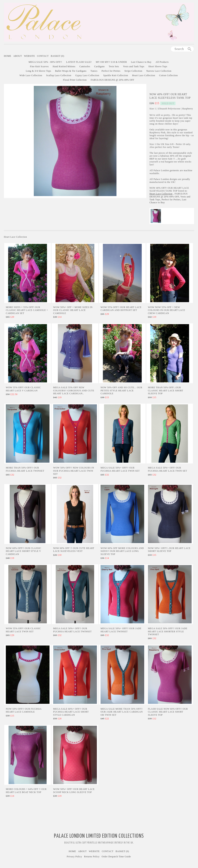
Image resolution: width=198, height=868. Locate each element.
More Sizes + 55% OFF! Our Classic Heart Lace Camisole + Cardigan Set (27, 310)
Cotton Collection (168, 75)
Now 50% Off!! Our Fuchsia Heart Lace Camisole (24, 710)
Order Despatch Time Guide (116, 857)
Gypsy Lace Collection (87, 75)
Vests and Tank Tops (134, 66)
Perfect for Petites (111, 71)
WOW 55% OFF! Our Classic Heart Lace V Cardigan (23, 389)
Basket (57, 56)
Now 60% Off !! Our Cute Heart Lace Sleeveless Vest (74, 550)
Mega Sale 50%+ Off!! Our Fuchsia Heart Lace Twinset (72, 630)
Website (30, 56)
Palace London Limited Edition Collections (99, 836)
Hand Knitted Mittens (64, 66)
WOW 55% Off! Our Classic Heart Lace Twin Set (23, 630)
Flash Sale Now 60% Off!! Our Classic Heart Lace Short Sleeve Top (168, 712)
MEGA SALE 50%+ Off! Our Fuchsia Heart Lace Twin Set (168, 469)
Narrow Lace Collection (159, 71)
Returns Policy (92, 857)
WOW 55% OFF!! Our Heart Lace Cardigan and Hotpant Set (121, 309)
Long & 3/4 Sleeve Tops (38, 71)
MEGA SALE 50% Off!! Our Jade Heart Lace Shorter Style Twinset (168, 631)
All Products (162, 62)
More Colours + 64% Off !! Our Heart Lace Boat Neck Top (26, 791)
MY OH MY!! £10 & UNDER (111, 62)
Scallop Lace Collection (59, 75)
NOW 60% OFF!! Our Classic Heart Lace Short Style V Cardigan (23, 551)
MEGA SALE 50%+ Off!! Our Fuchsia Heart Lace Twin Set (120, 469)
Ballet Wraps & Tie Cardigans (71, 71)
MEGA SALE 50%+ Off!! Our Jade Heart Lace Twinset (121, 630)
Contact (43, 56)
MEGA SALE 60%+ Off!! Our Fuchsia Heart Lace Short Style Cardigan (71, 712)
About (18, 56)
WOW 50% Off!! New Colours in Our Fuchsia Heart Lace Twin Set (74, 471)
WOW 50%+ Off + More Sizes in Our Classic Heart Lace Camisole (73, 310)
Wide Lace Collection (31, 75)
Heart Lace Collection (144, 75)
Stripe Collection (133, 71)
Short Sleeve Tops (158, 66)
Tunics (94, 71)
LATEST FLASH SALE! (79, 62)
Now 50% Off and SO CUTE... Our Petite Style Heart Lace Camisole (121, 390)
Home (8, 56)
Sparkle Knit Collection (116, 75)
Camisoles (85, 66)
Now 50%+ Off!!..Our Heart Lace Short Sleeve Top (169, 550)
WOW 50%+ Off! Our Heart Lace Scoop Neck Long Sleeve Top (74, 791)
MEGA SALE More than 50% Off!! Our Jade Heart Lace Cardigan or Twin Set (122, 712)
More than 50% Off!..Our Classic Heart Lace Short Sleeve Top (166, 390)
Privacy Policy (74, 857)
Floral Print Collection (75, 80)
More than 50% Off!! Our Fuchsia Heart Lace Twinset (25, 469)
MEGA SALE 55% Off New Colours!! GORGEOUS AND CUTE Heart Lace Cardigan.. (74, 390)
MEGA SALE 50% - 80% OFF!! (45, 62)
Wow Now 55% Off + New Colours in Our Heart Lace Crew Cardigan (166, 310)
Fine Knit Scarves (39, 66)
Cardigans (99, 66)
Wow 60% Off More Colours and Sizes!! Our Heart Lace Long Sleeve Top (122, 551)
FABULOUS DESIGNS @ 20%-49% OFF (112, 80)
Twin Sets (114, 66)
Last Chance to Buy (141, 62)
